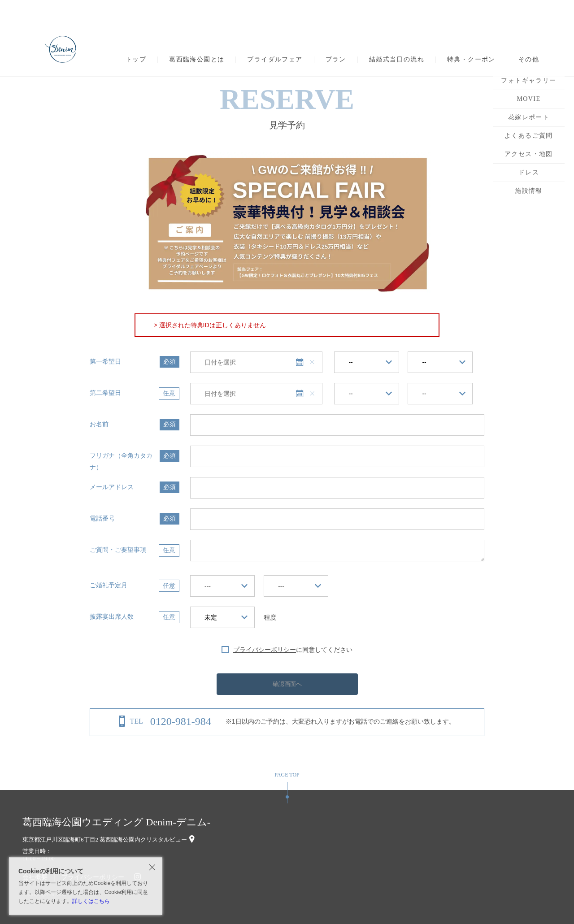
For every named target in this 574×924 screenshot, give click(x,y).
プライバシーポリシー (265, 650)
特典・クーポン (471, 60)
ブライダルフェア (275, 60)
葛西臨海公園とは (197, 60)
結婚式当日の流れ (397, 60)
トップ (136, 60)
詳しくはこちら (91, 901)
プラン (336, 60)
